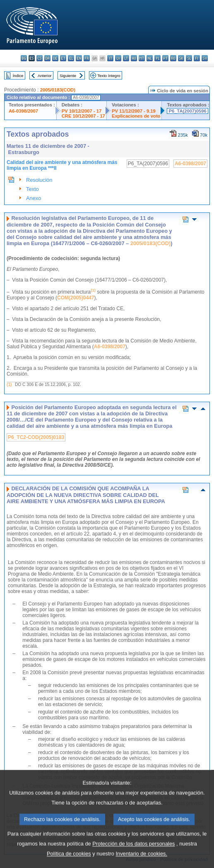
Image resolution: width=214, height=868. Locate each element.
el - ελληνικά (71, 58)
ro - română (173, 58)
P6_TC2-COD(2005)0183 (36, 437)
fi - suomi (197, 58)
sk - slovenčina (181, 58)
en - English (79, 58)
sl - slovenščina (189, 58)
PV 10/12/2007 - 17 (82, 111)
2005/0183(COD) (58, 90)
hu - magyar (134, 58)
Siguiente (68, 76)
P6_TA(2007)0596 (187, 111)
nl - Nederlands (150, 58)
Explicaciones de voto (136, 116)
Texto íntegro (109, 76)
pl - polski (157, 58)
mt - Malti (142, 58)
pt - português (165, 58)
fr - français (87, 58)
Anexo (34, 198)
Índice (18, 76)
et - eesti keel (63, 58)
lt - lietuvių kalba (126, 58)
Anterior (45, 76)
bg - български (24, 58)
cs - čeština (40, 58)
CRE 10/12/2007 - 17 (83, 116)
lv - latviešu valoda (118, 58)
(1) (9, 385)
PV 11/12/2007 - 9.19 (134, 111)
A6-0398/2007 (23, 111)
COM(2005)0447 (76, 298)
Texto (32, 189)
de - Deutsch (55, 58)
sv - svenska (205, 58)
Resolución (39, 180)
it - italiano (110, 58)
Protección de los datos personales (133, 856)
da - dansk (47, 58)
